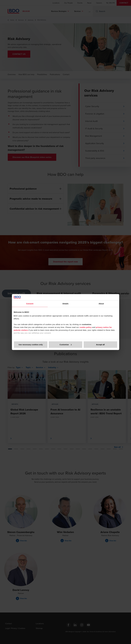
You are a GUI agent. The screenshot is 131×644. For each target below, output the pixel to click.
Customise (66, 345)
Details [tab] (66, 304)
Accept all (100, 345)
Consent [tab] (30, 304)
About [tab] (101, 304)
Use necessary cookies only (31, 345)
